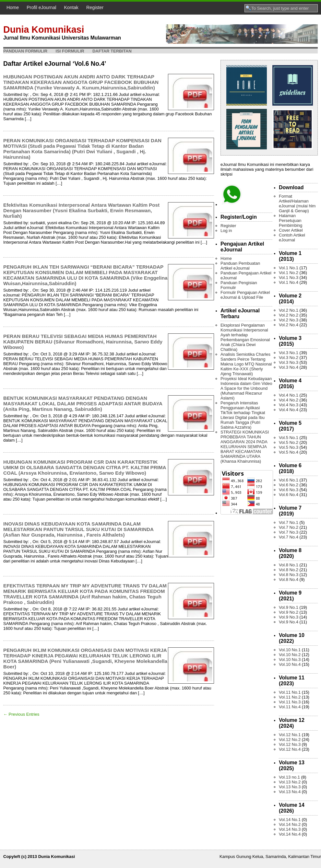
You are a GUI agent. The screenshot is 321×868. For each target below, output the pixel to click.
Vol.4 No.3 (289, 405)
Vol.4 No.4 (289, 410)
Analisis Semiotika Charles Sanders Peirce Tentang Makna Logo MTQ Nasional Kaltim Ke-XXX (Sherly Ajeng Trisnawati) (246, 364)
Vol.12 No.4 (290, 749)
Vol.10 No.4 (290, 664)
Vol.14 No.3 (290, 829)
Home (13, 7)
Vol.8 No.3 (289, 575)
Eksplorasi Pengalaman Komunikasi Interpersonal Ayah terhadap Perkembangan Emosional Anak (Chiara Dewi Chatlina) (245, 337)
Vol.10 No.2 (290, 655)
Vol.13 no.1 (289, 777)
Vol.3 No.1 (289, 353)
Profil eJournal (41, 7)
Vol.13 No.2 (290, 782)
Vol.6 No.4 (289, 495)
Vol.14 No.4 (290, 834)
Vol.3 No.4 (289, 367)
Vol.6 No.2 (289, 485)
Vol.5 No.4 (289, 452)
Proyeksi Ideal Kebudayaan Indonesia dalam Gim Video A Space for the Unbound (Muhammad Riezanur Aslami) (246, 388)
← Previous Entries (21, 714)
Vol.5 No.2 (289, 442)
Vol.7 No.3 (289, 532)
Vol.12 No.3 (290, 744)
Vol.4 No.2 (289, 400)
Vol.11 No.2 (290, 697)
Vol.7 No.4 (289, 537)
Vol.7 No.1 (289, 522)
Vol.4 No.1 (289, 395)
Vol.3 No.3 (289, 362)
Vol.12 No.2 (290, 740)
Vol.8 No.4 (289, 579)
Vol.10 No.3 (290, 660)
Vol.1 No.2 (289, 273)
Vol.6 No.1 (289, 480)
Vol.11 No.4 (290, 707)
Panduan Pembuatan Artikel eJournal (240, 266)
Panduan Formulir (25, 51)
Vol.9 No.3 (289, 617)
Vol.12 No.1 (290, 735)
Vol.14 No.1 (290, 820)
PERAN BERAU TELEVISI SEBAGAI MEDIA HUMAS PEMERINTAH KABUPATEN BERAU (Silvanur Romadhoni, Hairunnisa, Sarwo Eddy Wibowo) (83, 342)
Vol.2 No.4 (289, 325)
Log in (226, 231)
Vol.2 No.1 (289, 310)
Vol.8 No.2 (289, 570)
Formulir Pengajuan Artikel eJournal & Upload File (245, 295)
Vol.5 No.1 (289, 438)
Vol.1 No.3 (289, 278)
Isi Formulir (70, 51)
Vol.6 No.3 (289, 490)
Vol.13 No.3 (290, 787)
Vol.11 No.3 (290, 702)
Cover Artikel (291, 230)
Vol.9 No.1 (289, 607)
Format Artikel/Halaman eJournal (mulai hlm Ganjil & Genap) (297, 203)
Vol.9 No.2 (289, 612)
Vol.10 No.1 (290, 650)
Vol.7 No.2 (289, 527)
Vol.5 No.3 (289, 447)
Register (95, 7)
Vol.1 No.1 (289, 268)
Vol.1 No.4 (289, 282)
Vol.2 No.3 (289, 320)
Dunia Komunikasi (44, 29)
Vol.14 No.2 (290, 824)
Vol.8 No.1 (289, 565)
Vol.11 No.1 (290, 692)
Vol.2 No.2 (289, 315)
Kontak (71, 7)
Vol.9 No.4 (289, 622)
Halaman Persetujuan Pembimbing (291, 220)
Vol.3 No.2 (289, 358)
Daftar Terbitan (112, 51)
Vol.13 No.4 (290, 792)
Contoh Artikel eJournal (292, 237)
